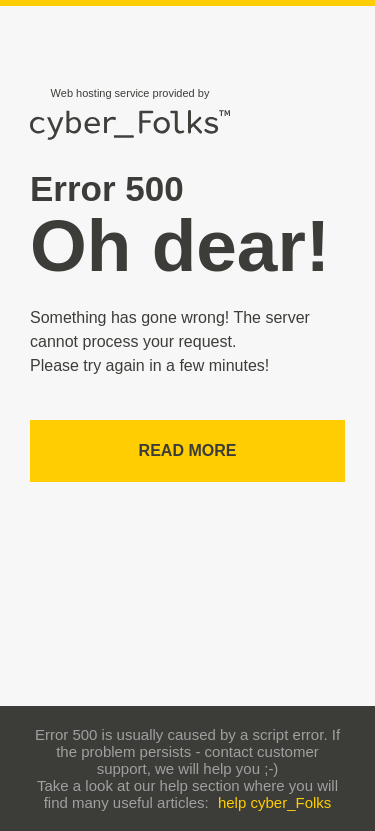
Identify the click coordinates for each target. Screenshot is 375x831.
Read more (188, 450)
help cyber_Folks (274, 802)
